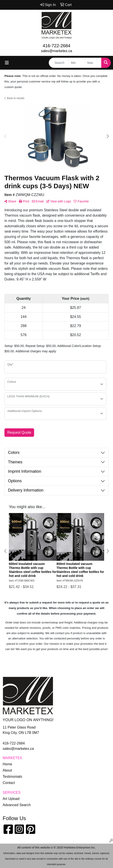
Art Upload (11, 799)
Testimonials (12, 777)
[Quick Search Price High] (93, 63)
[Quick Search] (59, 63)
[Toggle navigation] (7, 63)
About (7, 770)
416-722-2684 (57, 46)
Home (7, 764)
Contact (9, 783)
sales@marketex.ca (57, 51)
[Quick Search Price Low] (77, 63)
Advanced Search (17, 805)
